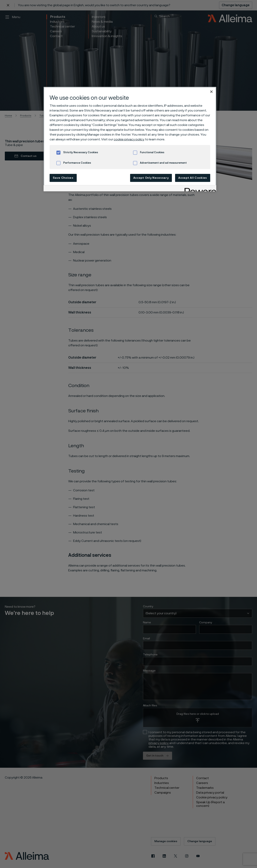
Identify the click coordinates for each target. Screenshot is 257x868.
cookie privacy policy (129, 139)
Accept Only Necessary (151, 178)
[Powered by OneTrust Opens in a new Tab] (199, 189)
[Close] (211, 92)
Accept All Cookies (193, 178)
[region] (130, 139)
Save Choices (63, 178)
